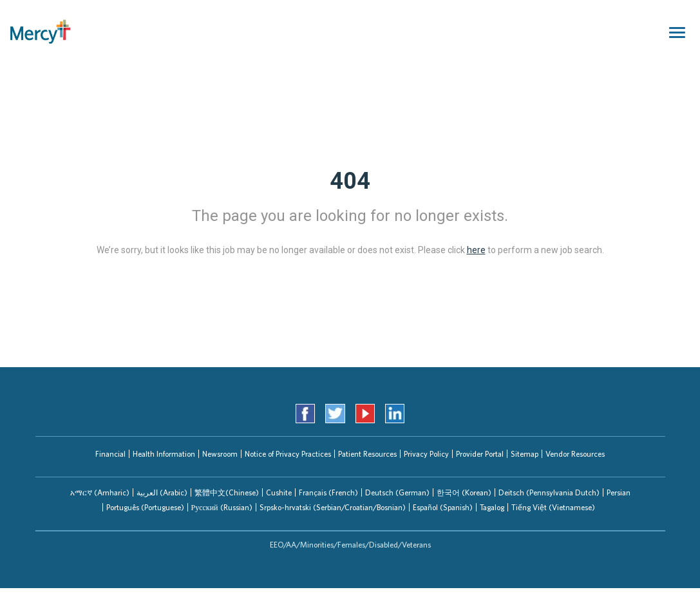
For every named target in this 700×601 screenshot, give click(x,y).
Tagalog (492, 507)
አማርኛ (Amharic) (100, 492)
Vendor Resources (575, 454)
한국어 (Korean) (464, 492)
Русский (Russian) (222, 507)
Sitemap (525, 454)
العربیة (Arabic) (162, 492)
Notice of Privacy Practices (288, 454)
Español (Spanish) (443, 507)
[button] (100, 492)
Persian (619, 492)
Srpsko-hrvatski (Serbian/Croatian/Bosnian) (333, 507)
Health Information (164, 454)
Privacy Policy (426, 454)
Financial (110, 454)
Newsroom (220, 454)
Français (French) (328, 492)
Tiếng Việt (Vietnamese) (553, 507)
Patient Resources (367, 454)
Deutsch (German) (397, 492)
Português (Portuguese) (145, 507)
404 (350, 181)
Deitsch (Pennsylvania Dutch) (549, 492)
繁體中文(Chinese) (227, 492)
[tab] (100, 492)
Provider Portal (480, 454)
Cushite (279, 492)
